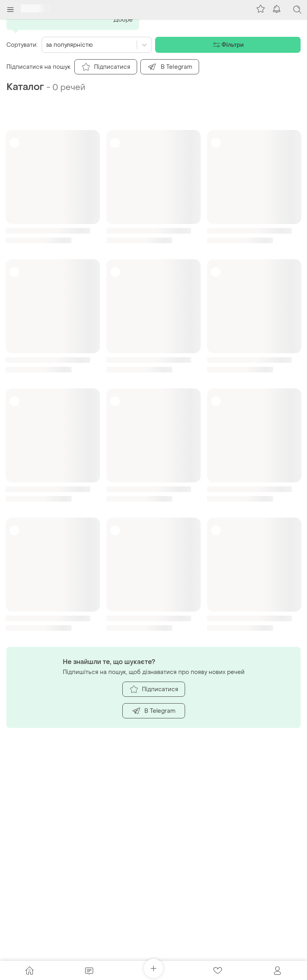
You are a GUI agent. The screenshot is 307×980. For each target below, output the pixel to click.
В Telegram (154, 711)
